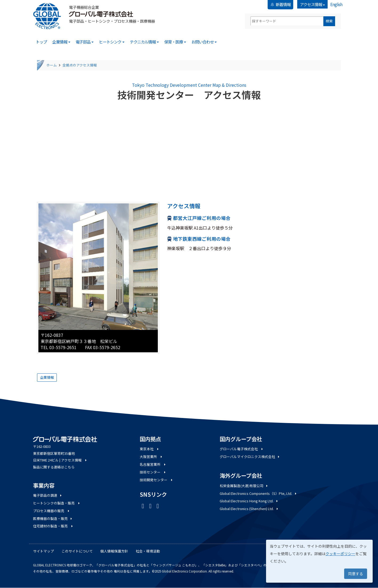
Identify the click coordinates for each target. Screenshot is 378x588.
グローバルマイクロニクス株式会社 (250, 457)
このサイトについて (77, 551)
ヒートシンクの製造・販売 (57, 503)
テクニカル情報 (144, 42)
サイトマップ (43, 551)
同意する (356, 574)
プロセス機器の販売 (52, 511)
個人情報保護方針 (114, 551)
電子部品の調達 (48, 495)
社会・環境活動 (148, 551)
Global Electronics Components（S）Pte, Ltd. (258, 493)
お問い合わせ (204, 42)
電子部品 (85, 42)
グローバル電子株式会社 (242, 449)
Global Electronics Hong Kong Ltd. (249, 501)
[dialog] (319, 561)
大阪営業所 (151, 457)
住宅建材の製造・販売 (53, 526)
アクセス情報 (313, 4)
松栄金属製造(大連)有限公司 (244, 486)
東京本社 (150, 449)
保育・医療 (175, 42)
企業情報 (61, 42)
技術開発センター (156, 480)
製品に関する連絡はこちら (54, 467)
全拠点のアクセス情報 (80, 65)
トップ (41, 42)
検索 (329, 21)
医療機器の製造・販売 (53, 518)
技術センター (153, 472)
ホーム (52, 65)
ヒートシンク (112, 42)
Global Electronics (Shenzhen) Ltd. (249, 509)
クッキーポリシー (340, 554)
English (336, 4)
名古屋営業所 (153, 464)
